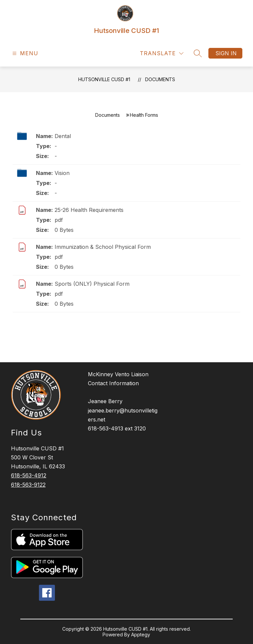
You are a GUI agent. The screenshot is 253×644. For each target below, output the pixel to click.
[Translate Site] (162, 53)
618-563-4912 (29, 475)
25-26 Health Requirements (89, 210)
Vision (62, 173)
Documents (160, 79)
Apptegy (141, 635)
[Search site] (198, 53)
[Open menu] (24, 53)
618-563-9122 (28, 485)
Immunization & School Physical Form (103, 247)
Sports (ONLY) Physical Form (92, 284)
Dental (63, 136)
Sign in (226, 53)
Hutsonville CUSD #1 (104, 79)
